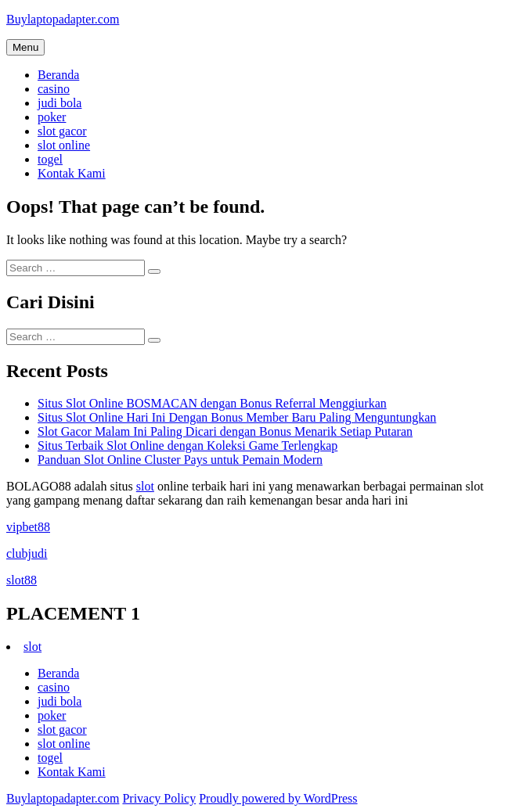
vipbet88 (28, 527)
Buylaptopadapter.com (63, 19)
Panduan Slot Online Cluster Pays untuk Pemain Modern (180, 460)
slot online (64, 145)
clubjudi (27, 553)
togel (50, 159)
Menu (25, 47)
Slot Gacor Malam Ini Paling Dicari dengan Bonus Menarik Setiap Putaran (225, 431)
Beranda (58, 75)
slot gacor (62, 131)
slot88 (22, 580)
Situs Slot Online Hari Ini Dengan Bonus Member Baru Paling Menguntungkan (237, 417)
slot (145, 486)
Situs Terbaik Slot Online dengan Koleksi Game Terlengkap (187, 446)
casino (54, 89)
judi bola (59, 103)
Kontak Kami (72, 173)
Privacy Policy (159, 798)
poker (52, 117)
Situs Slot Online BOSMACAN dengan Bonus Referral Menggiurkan (212, 403)
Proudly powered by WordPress (278, 798)
